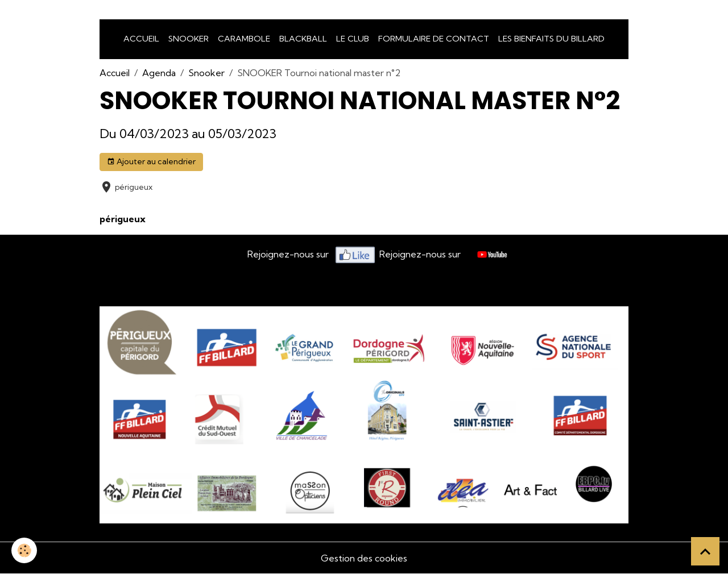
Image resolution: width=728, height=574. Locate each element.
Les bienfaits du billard (551, 39)
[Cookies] (24, 550)
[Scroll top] (705, 551)
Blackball (303, 39)
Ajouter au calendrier (151, 162)
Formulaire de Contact (434, 39)
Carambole (244, 39)
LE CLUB (353, 39)
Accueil (141, 39)
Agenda (159, 73)
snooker (189, 39)
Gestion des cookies (364, 558)
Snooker (206, 73)
